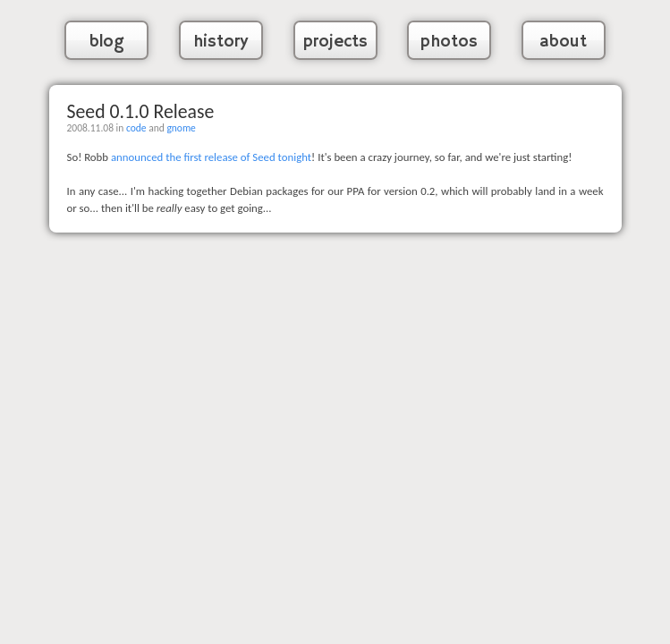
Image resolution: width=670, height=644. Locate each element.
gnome (181, 128)
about (563, 42)
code (136, 128)
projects (335, 42)
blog (107, 42)
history (221, 42)
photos (449, 42)
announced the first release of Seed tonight (211, 157)
